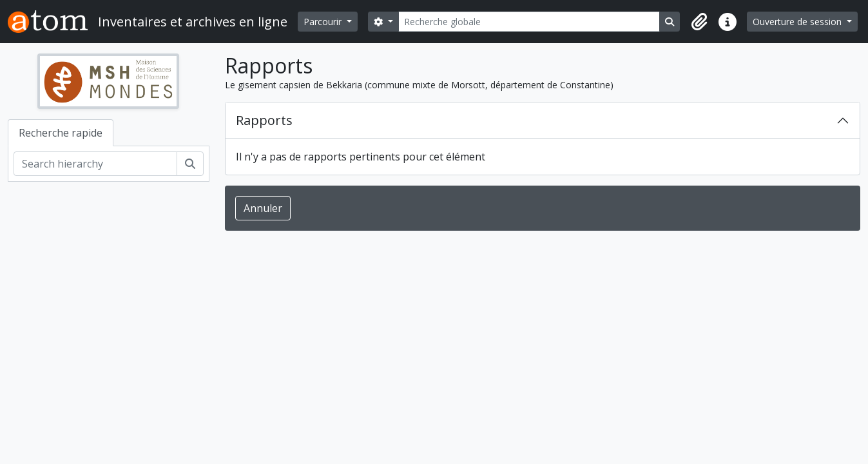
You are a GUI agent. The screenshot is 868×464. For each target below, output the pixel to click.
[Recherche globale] (529, 22)
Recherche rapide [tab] (61, 133)
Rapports (264, 120)
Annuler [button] (263, 208)
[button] (699, 22)
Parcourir (324, 22)
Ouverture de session (798, 22)
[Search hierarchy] (95, 164)
